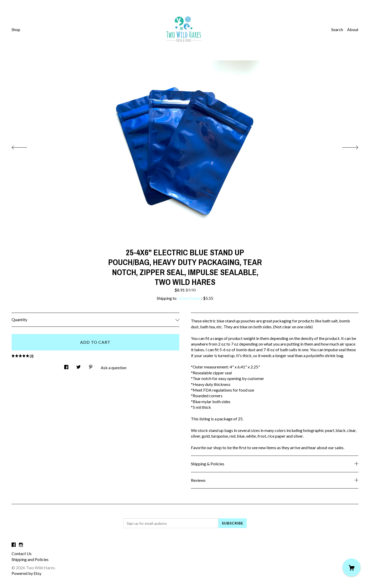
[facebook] (14, 545)
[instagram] (21, 545)
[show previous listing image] (24, 146)
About (353, 29)
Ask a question (114, 368)
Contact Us (22, 553)
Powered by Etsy (26, 573)
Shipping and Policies (30, 559)
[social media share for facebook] (66, 366)
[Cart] (351, 567)
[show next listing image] (346, 146)
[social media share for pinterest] (91, 366)
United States (189, 298)
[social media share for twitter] (78, 366)
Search (337, 29)
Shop (16, 29)
